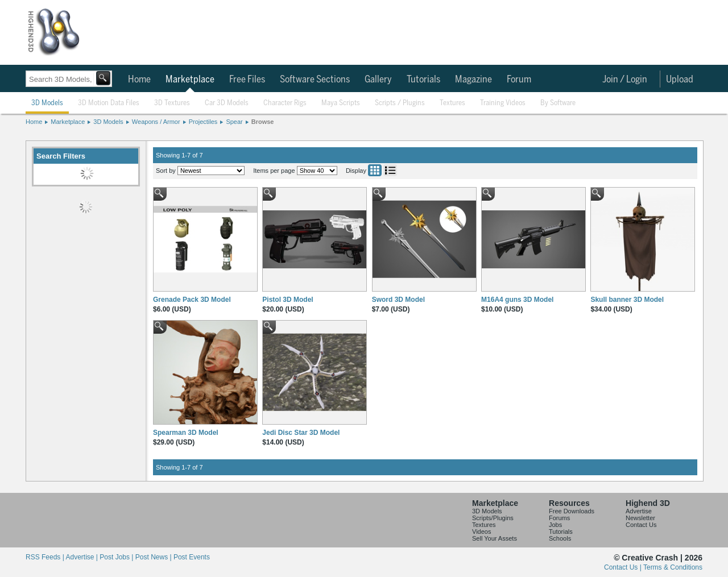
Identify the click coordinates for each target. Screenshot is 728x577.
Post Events (192, 557)
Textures (452, 103)
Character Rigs (285, 103)
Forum (519, 80)
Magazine (473, 80)
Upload (680, 80)
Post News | (154, 557)
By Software (558, 103)
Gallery (378, 80)
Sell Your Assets (495, 538)
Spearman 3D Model (186, 433)
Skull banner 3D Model (627, 300)
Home (139, 80)
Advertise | (82, 557)
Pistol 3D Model (288, 300)
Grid (375, 170)
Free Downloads (572, 511)
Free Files (247, 80)
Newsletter (640, 518)
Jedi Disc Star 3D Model (301, 433)
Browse (263, 122)
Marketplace (190, 80)
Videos (481, 532)
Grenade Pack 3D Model (192, 300)
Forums (559, 518)
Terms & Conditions (673, 567)
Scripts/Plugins (493, 518)
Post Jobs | (117, 557)
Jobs (555, 525)
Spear (234, 122)
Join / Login (625, 80)
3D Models (47, 103)
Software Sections (315, 80)
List (390, 170)
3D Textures (172, 103)
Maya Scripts (341, 103)
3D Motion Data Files (109, 103)
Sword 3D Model (398, 300)
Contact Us (641, 525)
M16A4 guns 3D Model (517, 300)
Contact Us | (624, 567)
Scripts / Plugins (400, 103)
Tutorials (423, 80)
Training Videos (503, 103)
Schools (560, 538)
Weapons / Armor (156, 122)
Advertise (639, 511)
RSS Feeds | (45, 557)
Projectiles (203, 122)
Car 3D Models (227, 103)
